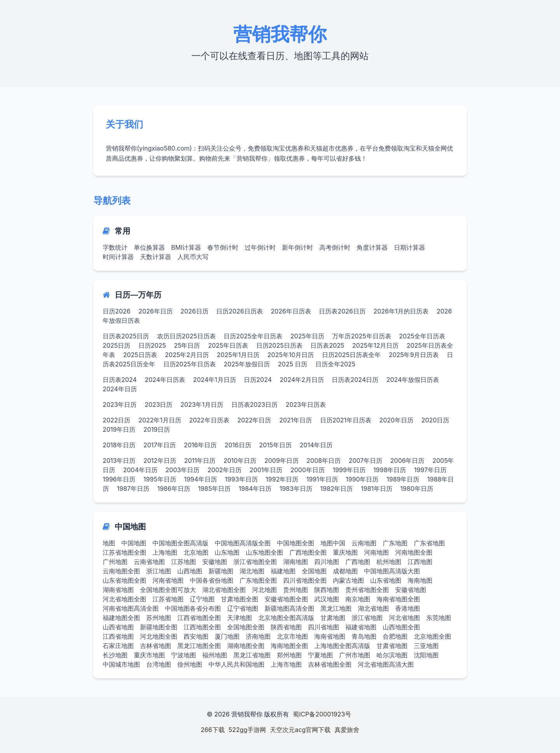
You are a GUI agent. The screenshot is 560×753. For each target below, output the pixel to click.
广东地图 (395, 543)
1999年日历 (349, 470)
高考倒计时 (335, 247)
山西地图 (190, 571)
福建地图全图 (121, 618)
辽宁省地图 (243, 608)
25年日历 (187, 345)
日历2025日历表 (279, 345)
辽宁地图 (202, 599)
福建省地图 (361, 627)
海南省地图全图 (398, 599)
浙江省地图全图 (255, 562)
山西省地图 (118, 627)
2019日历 (157, 429)
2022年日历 (254, 420)
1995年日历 (160, 479)
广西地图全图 (308, 552)
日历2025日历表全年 (351, 355)
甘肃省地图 (392, 646)
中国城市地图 (121, 664)
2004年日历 (140, 470)
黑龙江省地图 (252, 655)
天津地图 (240, 618)
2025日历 (116, 345)
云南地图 (364, 543)
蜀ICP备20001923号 (322, 714)
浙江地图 (159, 571)
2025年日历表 (228, 345)
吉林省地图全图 (330, 664)
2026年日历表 (291, 311)
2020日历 (435, 420)
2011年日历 (200, 461)
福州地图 (215, 655)
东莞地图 (439, 618)
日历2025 (152, 345)
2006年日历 (408, 461)
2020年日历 (396, 420)
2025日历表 (140, 355)
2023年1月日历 (202, 405)
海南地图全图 (289, 646)
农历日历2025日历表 (186, 336)
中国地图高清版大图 (392, 571)
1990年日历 (362, 479)
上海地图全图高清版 (342, 646)
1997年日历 (430, 470)
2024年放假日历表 (413, 380)
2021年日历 (296, 420)
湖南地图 (296, 562)
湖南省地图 (118, 590)
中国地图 (134, 543)
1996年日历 (119, 479)
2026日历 (194, 311)
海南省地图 (330, 636)
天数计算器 (156, 257)
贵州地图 (296, 590)
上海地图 (165, 552)
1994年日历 (200, 479)
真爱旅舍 (347, 730)
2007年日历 (365, 461)
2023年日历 (120, 405)
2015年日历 (275, 445)
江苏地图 (184, 562)
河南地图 (376, 552)
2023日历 (159, 405)
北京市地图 (292, 636)
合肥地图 (395, 636)
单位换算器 (149, 247)
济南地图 (258, 636)
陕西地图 (327, 590)
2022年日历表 (209, 420)
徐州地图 (190, 664)
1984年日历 (255, 489)
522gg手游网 (248, 730)
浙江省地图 (367, 618)
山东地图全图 (264, 552)
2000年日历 (308, 470)
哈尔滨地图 (392, 655)
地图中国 (333, 543)
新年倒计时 (297, 247)
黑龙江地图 (336, 608)
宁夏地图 (320, 655)
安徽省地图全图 (286, 599)
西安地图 (196, 636)
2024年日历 (120, 389)
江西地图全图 (202, 627)
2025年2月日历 (187, 355)
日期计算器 (409, 247)
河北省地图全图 (124, 599)
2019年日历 (119, 429)
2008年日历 (324, 461)
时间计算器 (118, 257)
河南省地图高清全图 (131, 608)
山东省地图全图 (124, 580)
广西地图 (358, 562)
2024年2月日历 (302, 380)
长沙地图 (115, 655)
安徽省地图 (411, 590)
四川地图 (327, 562)
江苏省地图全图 (124, 552)
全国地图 (314, 571)
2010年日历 (240, 461)
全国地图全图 (246, 627)
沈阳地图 (426, 655)
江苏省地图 (168, 599)
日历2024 (258, 380)
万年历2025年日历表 (361, 336)
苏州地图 (159, 618)
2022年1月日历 (160, 420)
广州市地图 (355, 655)
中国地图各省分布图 (193, 608)
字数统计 (115, 247)
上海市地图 (286, 664)
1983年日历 (296, 489)
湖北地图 (252, 571)
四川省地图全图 (305, 580)
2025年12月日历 (375, 345)
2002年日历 (225, 470)
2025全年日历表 (422, 336)
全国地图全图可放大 (168, 590)
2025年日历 (307, 336)
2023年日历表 (306, 405)
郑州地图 (289, 655)
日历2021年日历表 (346, 420)
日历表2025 (327, 345)
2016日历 (238, 445)
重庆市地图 (149, 655)
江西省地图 (118, 636)
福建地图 (283, 571)
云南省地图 (149, 562)
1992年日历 (282, 479)
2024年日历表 (165, 380)
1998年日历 (390, 470)
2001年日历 (266, 470)
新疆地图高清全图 (289, 608)
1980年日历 (416, 489)
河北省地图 (404, 618)
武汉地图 (327, 599)
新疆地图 (221, 571)
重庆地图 (345, 552)
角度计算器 (372, 247)
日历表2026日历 (342, 311)
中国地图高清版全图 (243, 543)
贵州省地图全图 (367, 590)
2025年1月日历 (238, 355)
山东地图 (227, 552)
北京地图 (196, 552)
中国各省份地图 (212, 580)
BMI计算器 (186, 247)
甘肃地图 (333, 618)
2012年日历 (160, 461)
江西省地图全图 (199, 618)
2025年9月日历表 (414, 355)
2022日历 (116, 420)
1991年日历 (322, 479)
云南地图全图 (121, 571)
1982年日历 (336, 489)
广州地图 (115, 562)
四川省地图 (324, 627)
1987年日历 (133, 489)
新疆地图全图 (159, 627)
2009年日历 (282, 461)
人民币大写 (193, 257)
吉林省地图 (156, 646)
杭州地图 (389, 562)
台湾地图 (159, 664)
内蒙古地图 (348, 580)
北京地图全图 (432, 636)
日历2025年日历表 (190, 364)
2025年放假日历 (247, 364)
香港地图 (408, 608)
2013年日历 (119, 461)
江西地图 (420, 562)
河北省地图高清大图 (386, 664)
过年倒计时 (260, 247)
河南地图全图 (414, 552)
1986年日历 (173, 489)
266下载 (213, 730)
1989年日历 (403, 479)
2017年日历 (160, 445)
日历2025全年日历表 (253, 336)
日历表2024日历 (355, 380)
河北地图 (264, 590)
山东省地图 (386, 580)
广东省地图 (429, 543)
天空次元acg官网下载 (300, 730)
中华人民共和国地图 (236, 664)
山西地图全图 (401, 627)
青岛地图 (364, 636)
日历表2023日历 (255, 405)
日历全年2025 (335, 364)
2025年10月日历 (291, 355)
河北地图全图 (159, 636)
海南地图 (420, 580)
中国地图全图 (296, 543)
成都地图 (345, 571)
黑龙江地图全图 (199, 646)
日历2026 (117, 311)
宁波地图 (184, 655)
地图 (109, 543)
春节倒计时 (223, 247)
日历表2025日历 (126, 336)
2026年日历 (156, 311)
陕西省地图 (286, 627)
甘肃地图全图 (240, 599)
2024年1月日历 (214, 380)
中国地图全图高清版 (180, 543)
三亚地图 (426, 646)
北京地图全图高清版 (286, 618)
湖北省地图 (373, 608)
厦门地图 (227, 636)
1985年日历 (214, 489)
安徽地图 (215, 562)
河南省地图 (168, 580)
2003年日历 (182, 470)
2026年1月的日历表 (401, 311)
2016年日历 (200, 445)
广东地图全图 (258, 580)
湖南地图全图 (246, 646)
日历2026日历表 (240, 311)
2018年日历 (119, 445)
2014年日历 (316, 445)
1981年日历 (377, 489)
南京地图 (358, 599)
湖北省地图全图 (224, 590)
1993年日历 (241, 479)
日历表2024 (120, 380)
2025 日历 (293, 364)
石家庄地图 (118, 646)
